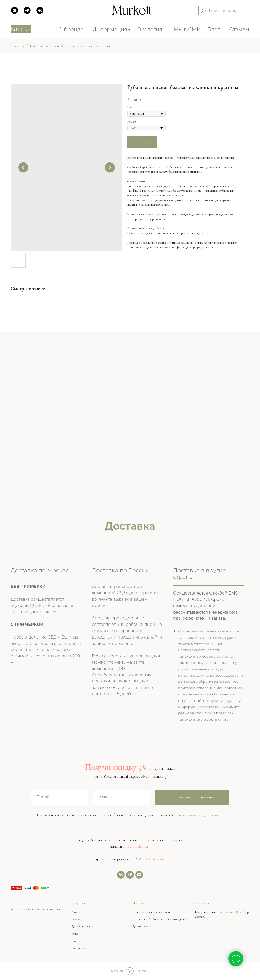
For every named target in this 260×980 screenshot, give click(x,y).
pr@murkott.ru (156, 859)
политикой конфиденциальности (201, 815)
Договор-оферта (142, 926)
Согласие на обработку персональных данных (160, 919)
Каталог (76, 912)
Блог (214, 29)
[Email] (139, 875)
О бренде (71, 29)
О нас (75, 934)
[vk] (121, 875)
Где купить (78, 948)
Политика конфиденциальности (152, 912)
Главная (17, 46)
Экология (150, 29)
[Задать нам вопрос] (130, 875)
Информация (110, 29)
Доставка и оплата (83, 926)
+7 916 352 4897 (226, 912)
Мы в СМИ (187, 29)
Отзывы (239, 29)
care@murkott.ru (137, 846)
